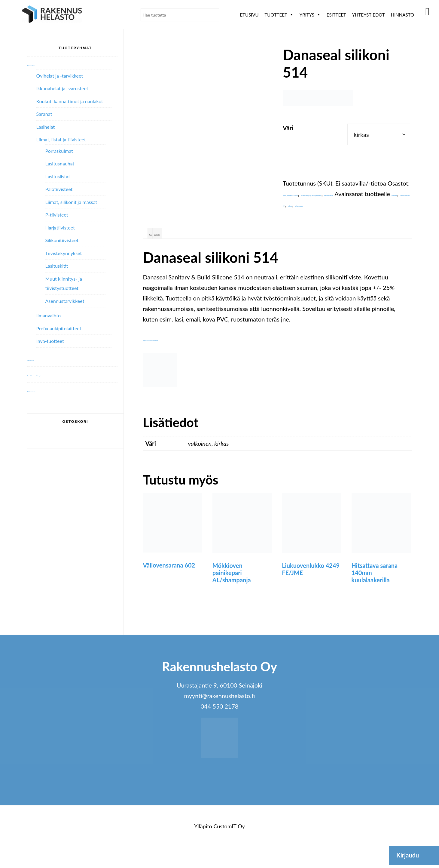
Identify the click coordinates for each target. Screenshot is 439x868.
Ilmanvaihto (49, 315)
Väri (288, 128)
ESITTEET (336, 15)
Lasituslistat (58, 176)
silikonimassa (321, 225)
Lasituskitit (57, 266)
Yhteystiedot (369, 15)
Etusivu (249, 15)
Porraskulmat (59, 151)
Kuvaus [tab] (164, 251)
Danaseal (322, 215)
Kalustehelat (42, 359)
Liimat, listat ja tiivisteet (61, 139)
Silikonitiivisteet (62, 240)
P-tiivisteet (57, 215)
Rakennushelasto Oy (52, 14)
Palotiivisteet (59, 189)
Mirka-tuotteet (45, 390)
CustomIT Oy (229, 847)
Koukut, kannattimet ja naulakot (70, 101)
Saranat (44, 114)
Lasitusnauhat (60, 163)
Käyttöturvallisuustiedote (176, 360)
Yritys (310, 15)
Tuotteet (279, 15)
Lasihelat (46, 127)
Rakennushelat (346, 204)
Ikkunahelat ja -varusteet (62, 88)
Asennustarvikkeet (65, 301)
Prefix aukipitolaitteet (59, 328)
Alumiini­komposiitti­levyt (56, 374)
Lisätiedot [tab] (196, 251)
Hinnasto (402, 15)
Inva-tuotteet (50, 341)
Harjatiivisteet (60, 228)
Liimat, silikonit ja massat (315, 194)
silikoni (292, 225)
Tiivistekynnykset (64, 253)
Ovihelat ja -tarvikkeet (60, 76)
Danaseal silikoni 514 (364, 215)
